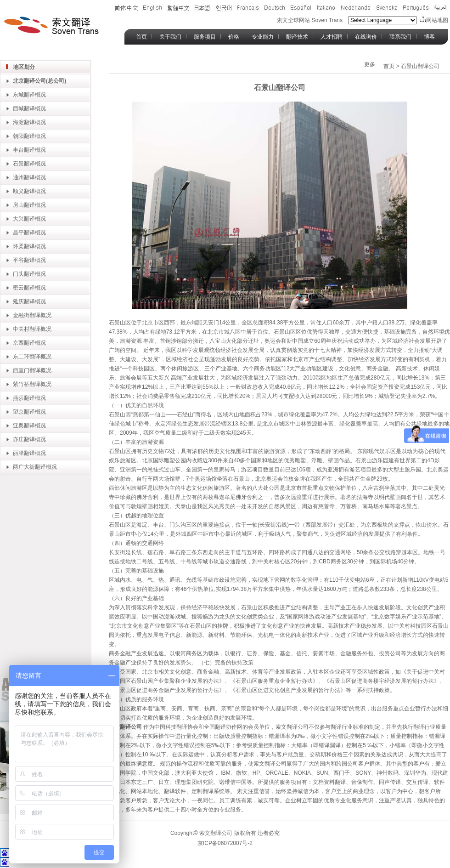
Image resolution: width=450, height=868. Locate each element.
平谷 (18, 260)
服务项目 (205, 37)
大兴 (18, 219)
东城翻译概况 (29, 95)
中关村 (21, 329)
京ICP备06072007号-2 (225, 843)
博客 (429, 37)
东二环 (21, 357)
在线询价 (366, 37)
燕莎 (18, 398)
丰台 (18, 150)
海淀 (18, 122)
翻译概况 (35, 108)
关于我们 (170, 37)
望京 (18, 412)
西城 (18, 108)
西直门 (21, 370)
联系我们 (400, 37)
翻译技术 (297, 37)
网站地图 (434, 20)
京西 (18, 343)
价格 (234, 37)
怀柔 (18, 246)
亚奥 (18, 425)
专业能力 (263, 37)
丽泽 (18, 453)
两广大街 (24, 467)
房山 (18, 205)
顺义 (18, 191)
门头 (18, 274)
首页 (141, 37)
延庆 (18, 301)
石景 (18, 164)
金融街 (21, 315)
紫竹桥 (21, 384)
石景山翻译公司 (420, 66)
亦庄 (18, 439)
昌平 (18, 233)
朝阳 (18, 136)
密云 (18, 288)
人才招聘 (332, 37)
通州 (18, 177)
